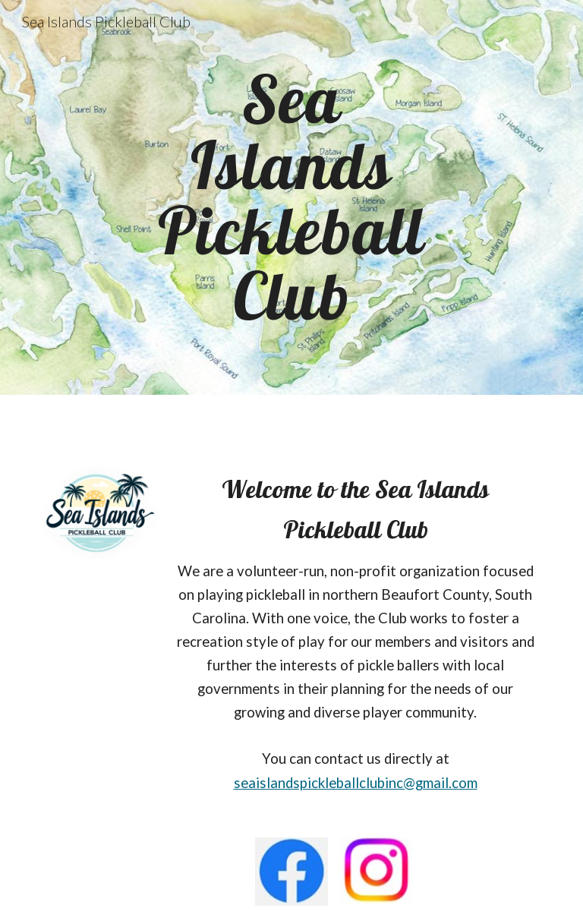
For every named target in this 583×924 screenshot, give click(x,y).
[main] (291, 197)
